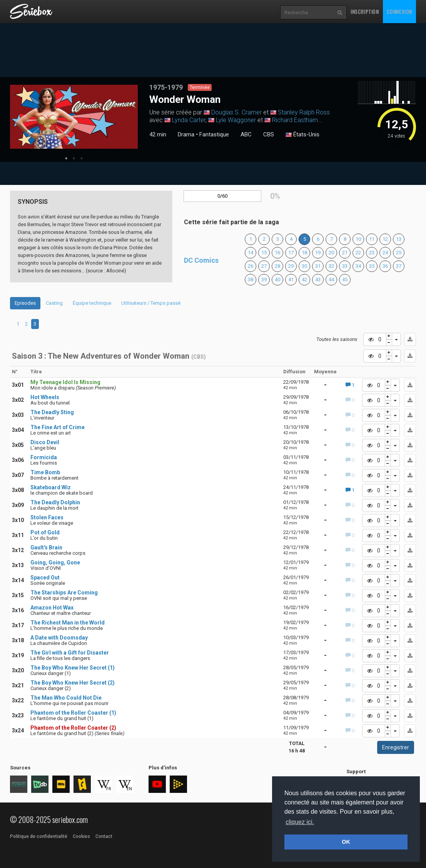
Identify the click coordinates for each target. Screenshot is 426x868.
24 (385, 253)
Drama (186, 134)
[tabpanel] (74, 117)
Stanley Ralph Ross (304, 112)
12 (385, 239)
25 (399, 253)
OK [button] (346, 842)
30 (304, 266)
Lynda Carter (189, 120)
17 (291, 253)
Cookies (81, 836)
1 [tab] (66, 158)
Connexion (399, 11)
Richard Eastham (295, 120)
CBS (269, 134)
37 (399, 266)
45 (345, 280)
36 (385, 266)
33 (345, 266)
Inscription (365, 11)
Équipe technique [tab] (92, 303)
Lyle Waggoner (236, 120)
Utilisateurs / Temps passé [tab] (151, 303)
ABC (246, 134)
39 (264, 280)
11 (372, 239)
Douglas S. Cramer (236, 112)
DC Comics (201, 260)
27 (264, 266)
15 (264, 253)
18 (304, 253)
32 (331, 266)
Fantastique (214, 134)
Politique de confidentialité (39, 836)
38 (251, 280)
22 (358, 253)
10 (358, 239)
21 (345, 253)
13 (399, 239)
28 (277, 266)
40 (277, 280)
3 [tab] (82, 158)
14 (251, 253)
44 (331, 280)
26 (251, 266)
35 (372, 266)
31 (318, 266)
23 (372, 253)
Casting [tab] (54, 303)
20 (331, 253)
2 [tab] (74, 158)
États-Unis (302, 135)
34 (358, 266)
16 (277, 253)
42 (304, 280)
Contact (104, 836)
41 (291, 280)
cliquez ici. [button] (300, 822)
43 (318, 280)
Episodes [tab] (25, 303)
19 (318, 253)
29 (291, 266)
